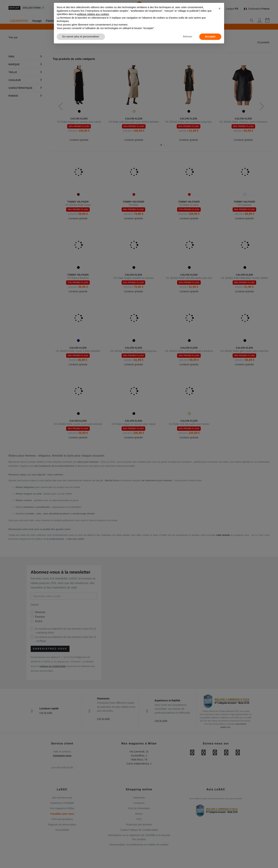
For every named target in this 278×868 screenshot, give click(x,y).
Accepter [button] (210, 37)
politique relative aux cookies (93, 14)
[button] (219, 9)
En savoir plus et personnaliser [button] (81, 37)
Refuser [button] (188, 37)
